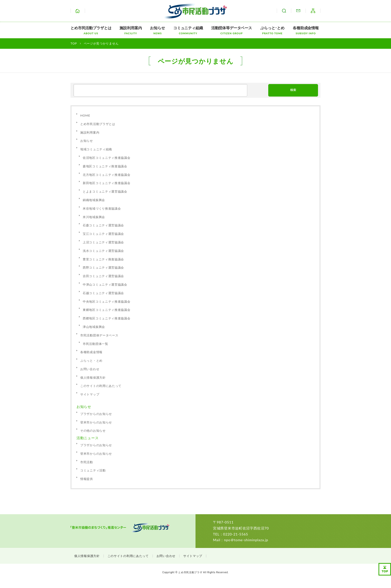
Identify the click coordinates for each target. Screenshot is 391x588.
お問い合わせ (298, 11)
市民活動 (87, 462)
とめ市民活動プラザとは (91, 30)
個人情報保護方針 (93, 378)
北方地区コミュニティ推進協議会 (107, 175)
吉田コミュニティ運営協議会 (103, 276)
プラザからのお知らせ (96, 414)
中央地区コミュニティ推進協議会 (107, 302)
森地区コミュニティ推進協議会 (105, 166)
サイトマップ (313, 11)
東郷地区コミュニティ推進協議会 (107, 310)
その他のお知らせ (93, 431)
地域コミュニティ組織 (96, 149)
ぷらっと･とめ (272, 30)
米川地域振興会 (94, 217)
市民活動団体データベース (99, 335)
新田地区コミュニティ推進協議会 (107, 183)
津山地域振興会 (94, 327)
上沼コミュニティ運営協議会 (103, 242)
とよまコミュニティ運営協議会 (105, 191)
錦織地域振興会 (94, 200)
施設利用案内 (131, 30)
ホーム (78, 11)
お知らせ (157, 30)
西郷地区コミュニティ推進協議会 (107, 318)
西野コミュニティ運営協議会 (103, 267)
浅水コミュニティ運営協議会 (103, 251)
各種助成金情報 (306, 30)
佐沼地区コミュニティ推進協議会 (107, 158)
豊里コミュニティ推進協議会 (103, 259)
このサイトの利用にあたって (101, 386)
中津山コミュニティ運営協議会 (105, 284)
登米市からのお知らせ (96, 422)
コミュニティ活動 (93, 470)
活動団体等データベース (232, 30)
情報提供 (87, 479)
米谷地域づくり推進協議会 (102, 208)
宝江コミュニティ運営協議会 (103, 234)
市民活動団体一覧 (95, 344)
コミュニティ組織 (188, 30)
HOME (85, 115)
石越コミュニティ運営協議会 (103, 293)
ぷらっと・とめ (91, 361)
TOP (74, 43)
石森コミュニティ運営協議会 (103, 225)
